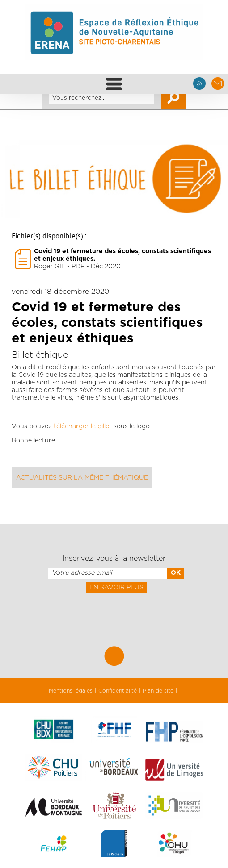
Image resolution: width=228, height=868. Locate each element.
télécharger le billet (83, 426)
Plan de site (158, 691)
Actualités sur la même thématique (82, 478)
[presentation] (114, 613)
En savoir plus (116, 588)
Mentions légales (71, 691)
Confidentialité (118, 691)
